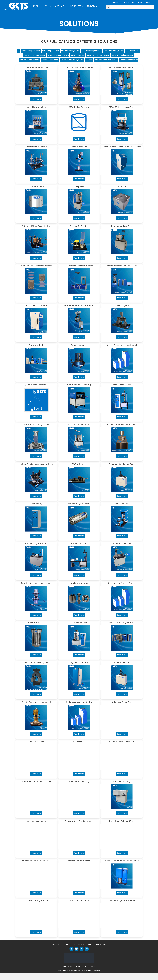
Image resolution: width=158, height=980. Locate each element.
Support (82, 951)
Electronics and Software (63, 61)
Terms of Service (101, 951)
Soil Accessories (100, 56)
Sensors (129, 61)
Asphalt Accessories (86, 61)
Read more (36, 106)
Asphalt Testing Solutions (103, 51)
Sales (74, 951)
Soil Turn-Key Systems (78, 51)
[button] (71, 956)
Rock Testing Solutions (34, 51)
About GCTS (55, 951)
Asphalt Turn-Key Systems (52, 56)
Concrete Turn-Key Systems (123, 56)
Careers (90, 951)
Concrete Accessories (93, 66)
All (20, 51)
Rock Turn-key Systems (127, 51)
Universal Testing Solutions (78, 56)
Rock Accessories (29, 56)
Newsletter (66, 951)
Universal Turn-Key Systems (110, 61)
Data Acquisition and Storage (67, 66)
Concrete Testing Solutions (37, 61)
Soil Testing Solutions (56, 51)
